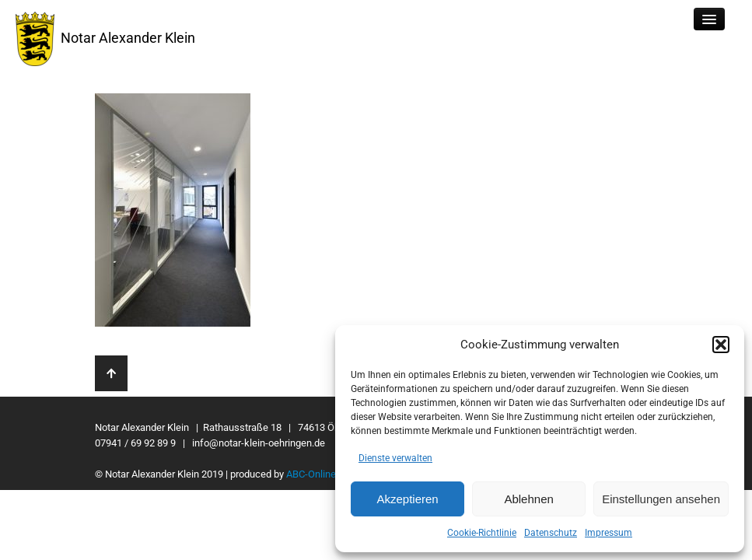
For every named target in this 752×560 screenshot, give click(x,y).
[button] (721, 345)
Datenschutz (551, 533)
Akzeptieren (407, 499)
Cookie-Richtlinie (482, 533)
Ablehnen (528, 499)
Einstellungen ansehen (661, 499)
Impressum (609, 533)
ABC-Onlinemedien (327, 474)
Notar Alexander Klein (105, 39)
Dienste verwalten (395, 458)
